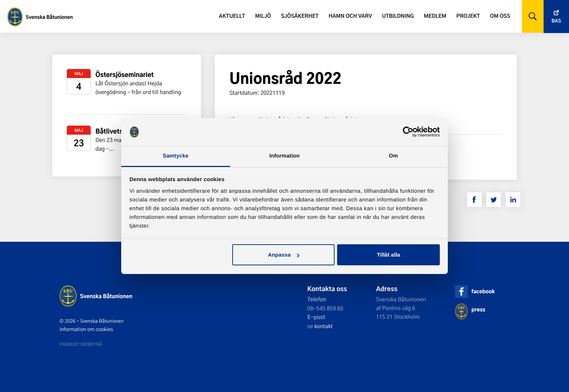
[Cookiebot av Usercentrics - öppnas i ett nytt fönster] (408, 132)
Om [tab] (393, 156)
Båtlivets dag (116, 131)
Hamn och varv (350, 16)
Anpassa (284, 255)
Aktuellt (232, 16)
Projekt (468, 16)
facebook (483, 291)
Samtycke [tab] (176, 156)
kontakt (324, 326)
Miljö (263, 16)
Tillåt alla (388, 255)
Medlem (435, 16)
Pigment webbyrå (81, 344)
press (478, 309)
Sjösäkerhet (300, 16)
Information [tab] (284, 156)
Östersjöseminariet (125, 75)
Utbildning (398, 16)
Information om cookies (86, 329)
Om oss (500, 16)
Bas (556, 21)
